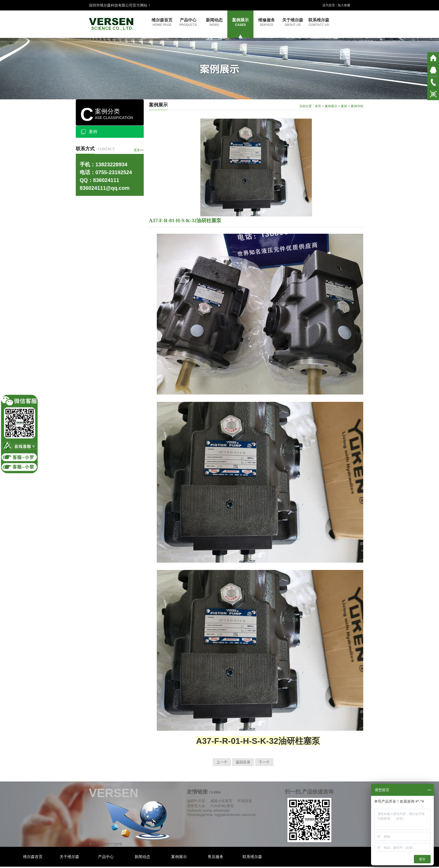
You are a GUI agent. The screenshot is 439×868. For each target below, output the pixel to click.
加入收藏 (344, 5)
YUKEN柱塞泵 (222, 806)
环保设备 (245, 801)
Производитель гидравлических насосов (221, 815)
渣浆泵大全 (196, 806)
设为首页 (329, 5)
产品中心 (188, 22)
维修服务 (267, 22)
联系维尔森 (319, 22)
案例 (93, 132)
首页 (318, 106)
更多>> (139, 150)
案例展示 (240, 22)
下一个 (264, 762)
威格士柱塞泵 (221, 801)
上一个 (222, 762)
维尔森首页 (162, 22)
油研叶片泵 (196, 801)
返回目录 (243, 762)
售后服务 (216, 857)
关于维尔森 (293, 22)
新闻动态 (214, 22)
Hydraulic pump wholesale (208, 810)
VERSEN (114, 793)
